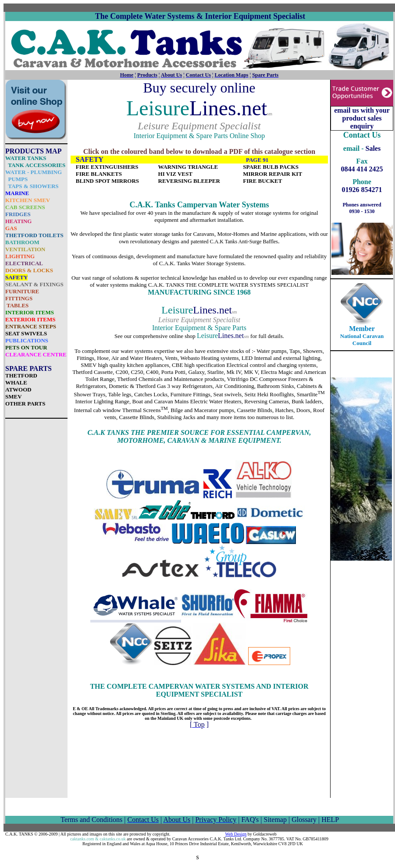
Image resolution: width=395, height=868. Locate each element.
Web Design (236, 834)
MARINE (17, 193)
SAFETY (16, 277)
